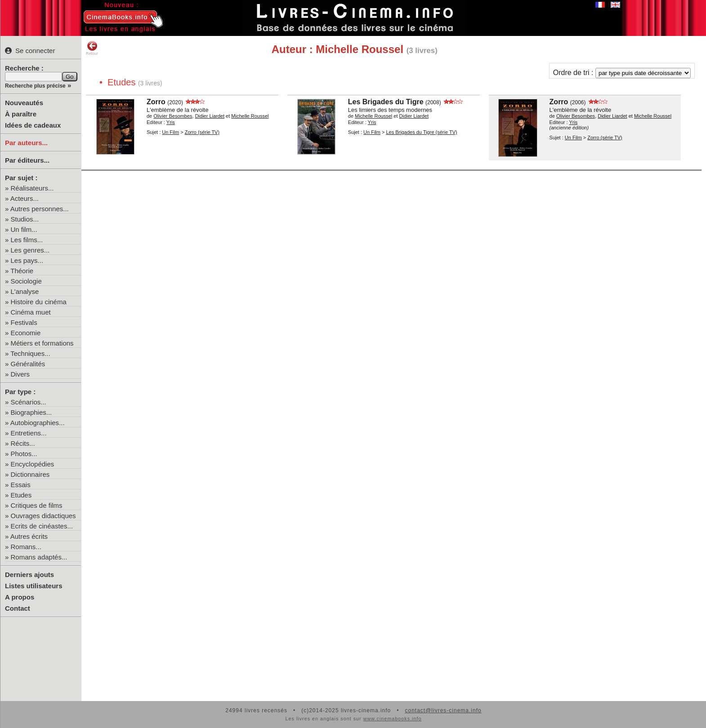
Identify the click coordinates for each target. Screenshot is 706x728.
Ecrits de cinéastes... (42, 526)
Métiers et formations (42, 343)
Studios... (25, 219)
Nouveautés (24, 103)
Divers (20, 374)
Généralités (28, 364)
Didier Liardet (210, 116)
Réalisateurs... (32, 188)
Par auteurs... (26, 143)
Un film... (24, 229)
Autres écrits (29, 536)
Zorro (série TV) (202, 132)
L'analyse (25, 291)
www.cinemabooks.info (393, 719)
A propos (20, 597)
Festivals (24, 322)
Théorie (22, 271)
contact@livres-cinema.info (443, 710)
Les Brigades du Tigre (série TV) (421, 132)
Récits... (23, 443)
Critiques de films (37, 505)
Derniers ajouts (29, 575)
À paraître (21, 114)
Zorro (156, 102)
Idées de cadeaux (33, 125)
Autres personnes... (40, 209)
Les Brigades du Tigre (386, 102)
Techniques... (30, 353)
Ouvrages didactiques (43, 516)
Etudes (21, 495)
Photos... (24, 454)
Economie (26, 333)
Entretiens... (29, 433)
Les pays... (27, 260)
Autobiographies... (38, 423)
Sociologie (26, 281)
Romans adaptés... (39, 557)
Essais (21, 485)
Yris (171, 122)
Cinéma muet (31, 312)
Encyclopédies (33, 464)
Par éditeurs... (27, 160)
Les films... (27, 240)
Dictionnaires (30, 474)
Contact (18, 608)
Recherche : (24, 68)
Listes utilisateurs (34, 586)
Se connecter (30, 51)
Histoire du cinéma (39, 302)
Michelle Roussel (250, 116)
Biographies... (31, 412)
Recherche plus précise (35, 86)
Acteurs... (25, 198)
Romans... (26, 547)
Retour (92, 48)
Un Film (170, 132)
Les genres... (30, 250)
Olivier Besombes (173, 116)
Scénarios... (29, 402)
